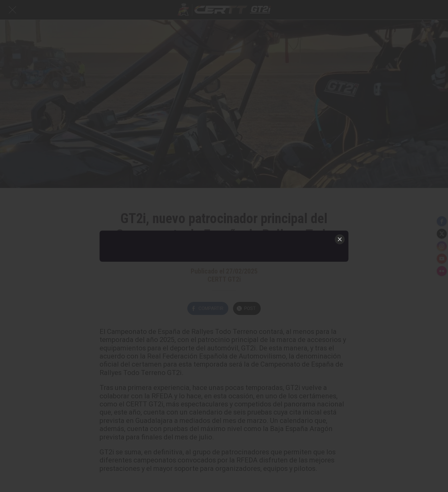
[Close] (340, 239)
